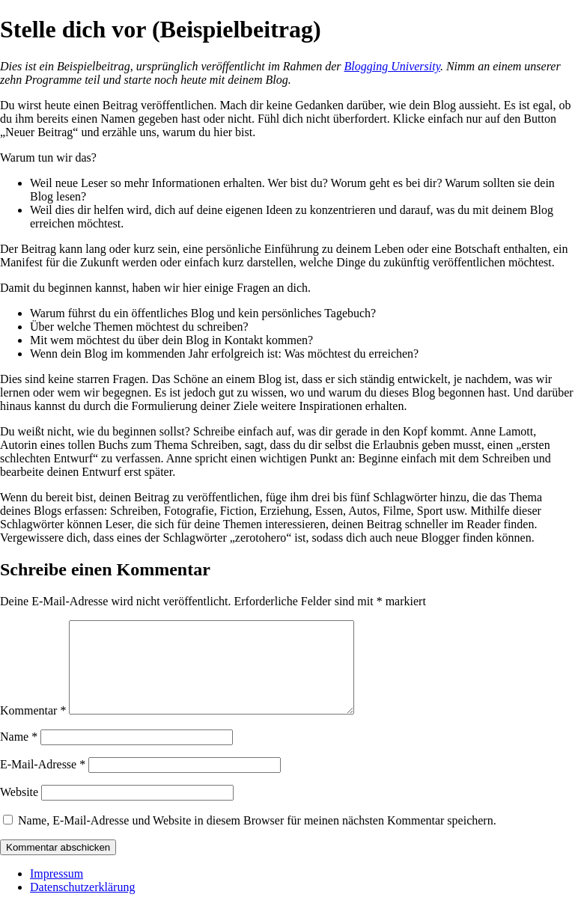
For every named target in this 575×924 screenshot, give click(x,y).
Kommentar (33, 728)
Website (19, 810)
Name (19, 755)
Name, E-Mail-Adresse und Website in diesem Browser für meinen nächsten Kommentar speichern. (257, 838)
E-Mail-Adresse (43, 782)
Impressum (57, 891)
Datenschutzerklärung (82, 905)
